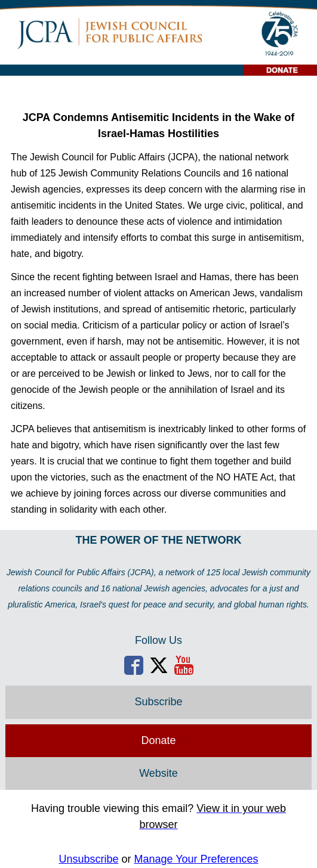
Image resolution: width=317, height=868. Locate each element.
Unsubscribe (88, 859)
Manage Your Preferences (196, 859)
